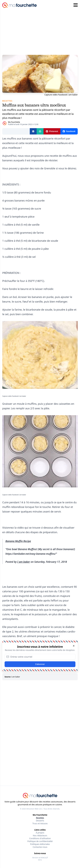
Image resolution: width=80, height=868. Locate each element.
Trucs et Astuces (40, 823)
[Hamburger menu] (76, 5)
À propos (40, 833)
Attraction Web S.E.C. (35, 809)
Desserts (40, 821)
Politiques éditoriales (40, 844)
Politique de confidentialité (40, 841)
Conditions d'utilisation (40, 838)
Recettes (40, 818)
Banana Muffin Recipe (18, 541)
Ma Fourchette (14, 122)
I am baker (24, 562)
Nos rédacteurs (40, 835)
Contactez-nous (40, 847)
